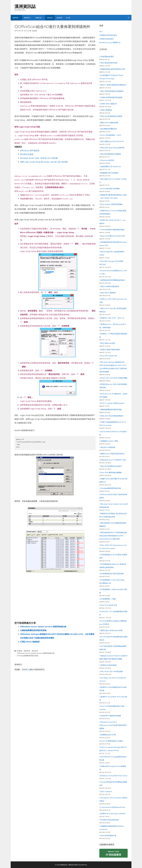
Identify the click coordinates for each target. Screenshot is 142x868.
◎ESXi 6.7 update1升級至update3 (112, 403)
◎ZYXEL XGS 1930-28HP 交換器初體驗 (113, 378)
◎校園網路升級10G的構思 (109, 173)
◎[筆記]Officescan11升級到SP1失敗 (113, 460)
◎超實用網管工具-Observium (110, 166)
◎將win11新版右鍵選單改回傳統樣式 (113, 85)
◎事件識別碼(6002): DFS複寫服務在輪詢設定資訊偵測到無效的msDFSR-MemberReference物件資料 (113, 536)
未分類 (68, 18)
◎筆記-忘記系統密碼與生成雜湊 (111, 116)
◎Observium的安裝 (107, 160)
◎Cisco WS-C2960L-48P (108, 356)
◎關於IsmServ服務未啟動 (109, 123)
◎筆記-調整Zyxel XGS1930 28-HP (112, 141)
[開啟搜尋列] (129, 18)
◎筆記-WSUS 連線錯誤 (30, 642)
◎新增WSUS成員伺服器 (108, 665)
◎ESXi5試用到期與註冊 (108, 836)
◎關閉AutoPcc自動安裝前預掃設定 (112, 454)
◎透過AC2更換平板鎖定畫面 (110, 350)
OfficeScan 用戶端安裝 (30, 151)
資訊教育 (59, 18)
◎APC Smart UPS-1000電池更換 (111, 671)
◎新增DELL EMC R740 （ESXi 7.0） (112, 318)
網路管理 (29, 18)
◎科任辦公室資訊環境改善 (109, 820)
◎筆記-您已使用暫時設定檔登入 (111, 466)
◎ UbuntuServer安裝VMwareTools (112, 807)
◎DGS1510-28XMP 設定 (108, 605)
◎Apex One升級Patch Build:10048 (112, 236)
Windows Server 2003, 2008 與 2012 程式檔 (39, 158)
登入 (28, 669)
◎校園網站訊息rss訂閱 (108, 735)
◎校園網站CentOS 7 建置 (109, 441)
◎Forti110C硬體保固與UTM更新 (111, 741)
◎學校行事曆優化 (106, 110)
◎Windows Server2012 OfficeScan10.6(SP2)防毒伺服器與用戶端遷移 (113, 725)
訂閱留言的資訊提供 (107, 39)
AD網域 (19, 651)
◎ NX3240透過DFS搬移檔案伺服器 (112, 230)
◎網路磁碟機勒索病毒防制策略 (33, 630)
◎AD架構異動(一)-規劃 (108, 599)
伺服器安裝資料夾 (31, 83)
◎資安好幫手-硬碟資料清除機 (110, 716)
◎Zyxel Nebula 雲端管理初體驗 (111, 204)
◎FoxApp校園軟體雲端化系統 (27, 656)
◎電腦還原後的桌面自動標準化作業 (112, 69)
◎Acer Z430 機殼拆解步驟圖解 (110, 472)
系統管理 (17, 18)
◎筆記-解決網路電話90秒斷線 (110, 154)
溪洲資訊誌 (25, 6)
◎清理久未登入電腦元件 (108, 104)
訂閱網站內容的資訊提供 (108, 35)
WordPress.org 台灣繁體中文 (110, 42)
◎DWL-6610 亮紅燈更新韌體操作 (111, 416)
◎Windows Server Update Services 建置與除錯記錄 (43, 627)
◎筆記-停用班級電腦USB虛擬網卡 (112, 91)
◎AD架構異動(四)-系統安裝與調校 (112, 574)
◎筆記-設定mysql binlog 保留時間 (112, 148)
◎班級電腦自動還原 (107, 57)
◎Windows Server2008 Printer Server (113, 776)
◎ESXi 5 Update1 (106, 791)
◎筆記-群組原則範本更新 (108, 63)
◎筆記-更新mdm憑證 (107, 343)
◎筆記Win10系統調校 (107, 447)
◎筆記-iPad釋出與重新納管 (109, 286)
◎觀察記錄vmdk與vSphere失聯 (111, 630)
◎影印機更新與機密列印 (108, 129)
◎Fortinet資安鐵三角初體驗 (110, 189)
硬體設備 (40, 18)
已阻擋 (114, 854)
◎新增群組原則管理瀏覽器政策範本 (112, 280)
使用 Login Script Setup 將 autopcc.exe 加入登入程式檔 (44, 162)
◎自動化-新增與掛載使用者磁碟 (111, 97)
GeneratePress (82, 865)
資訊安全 (50, 18)
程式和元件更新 (27, 154)
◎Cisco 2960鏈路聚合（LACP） (111, 135)
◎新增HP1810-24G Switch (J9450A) (112, 814)
